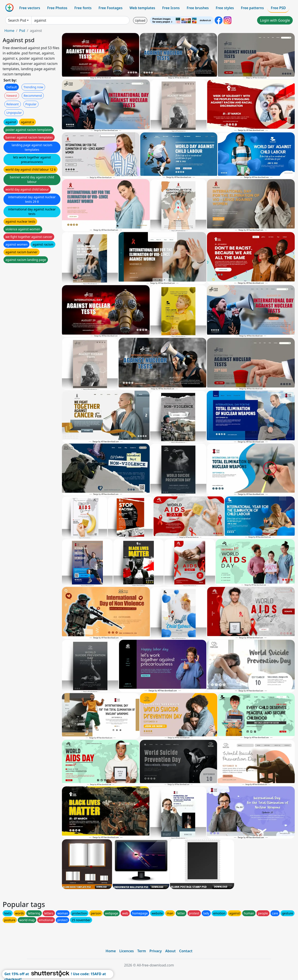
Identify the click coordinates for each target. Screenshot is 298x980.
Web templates (142, 8)
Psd (22, 31)
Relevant (13, 104)
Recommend (33, 96)
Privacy (156, 951)
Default (12, 87)
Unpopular (14, 113)
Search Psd (17, 20)
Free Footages (110, 8)
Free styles (225, 8)
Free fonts (83, 8)
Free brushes (198, 8)
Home (9, 31)
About (170, 951)
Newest (12, 96)
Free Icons (171, 8)
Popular (31, 104)
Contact (186, 951)
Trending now (33, 87)
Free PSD (278, 8)
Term (142, 951)
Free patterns (252, 8)
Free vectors (30, 8)
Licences (126, 951)
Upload (140, 20)
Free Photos (57, 8)
